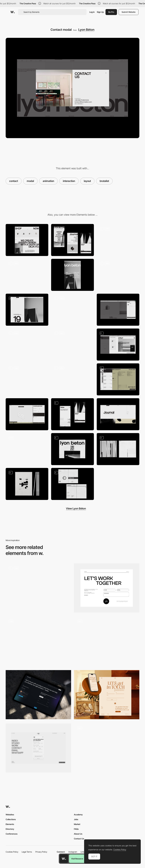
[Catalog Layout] (72, 484)
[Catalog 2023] (27, 484)
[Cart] (118, 310)
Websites (10, 815)
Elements (10, 824)
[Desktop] (27, 240)
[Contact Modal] (38, 588)
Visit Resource (77, 859)
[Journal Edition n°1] (72, 449)
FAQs (76, 829)
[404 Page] (72, 310)
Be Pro (111, 12)
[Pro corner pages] (118, 379)
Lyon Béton (86, 30)
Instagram (73, 852)
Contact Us (79, 839)
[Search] (72, 379)
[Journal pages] (27, 310)
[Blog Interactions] (27, 379)
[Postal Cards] (118, 449)
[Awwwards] (13, 12)
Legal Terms (27, 852)
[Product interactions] (72, 345)
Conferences (12, 834)
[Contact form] (107, 641)
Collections (11, 819)
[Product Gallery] (27, 345)
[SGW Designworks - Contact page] (38, 695)
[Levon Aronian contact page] (38, 640)
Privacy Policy (41, 852)
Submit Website (129, 12)
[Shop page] (118, 275)
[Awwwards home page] (64, 859)
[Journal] (118, 414)
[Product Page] (27, 275)
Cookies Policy (12, 852)
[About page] (72, 275)
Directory (10, 829)
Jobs (76, 819)
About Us (78, 834)
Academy (78, 815)
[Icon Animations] (27, 449)
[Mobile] (72, 240)
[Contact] (107, 588)
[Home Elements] (118, 240)
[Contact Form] (107, 695)
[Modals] (118, 345)
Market (77, 824)
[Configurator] (27, 414)
